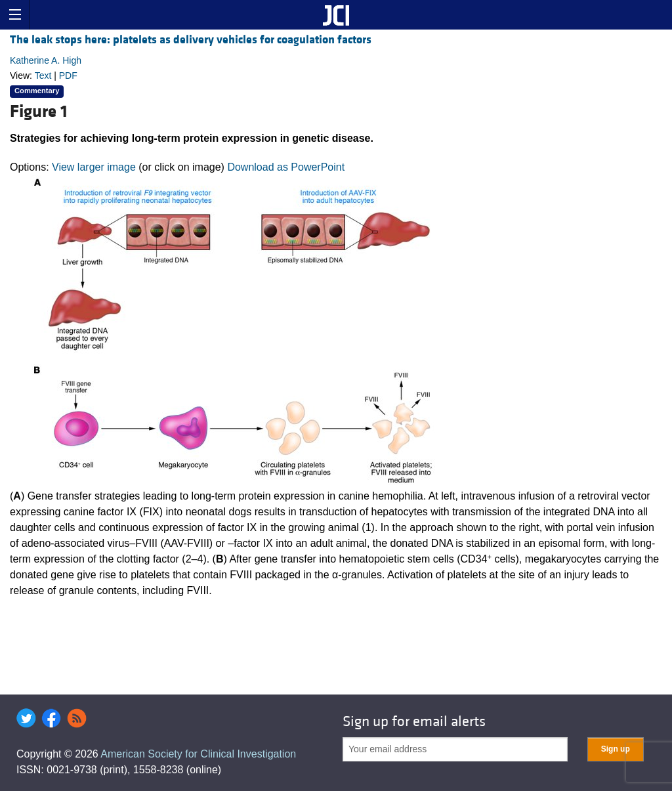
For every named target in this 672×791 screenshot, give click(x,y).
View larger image (94, 167)
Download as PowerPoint (286, 167)
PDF (68, 75)
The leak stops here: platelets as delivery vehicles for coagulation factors (191, 40)
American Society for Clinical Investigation (198, 754)
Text (43, 75)
